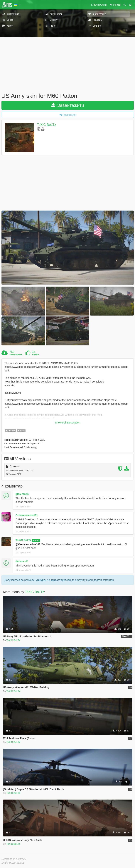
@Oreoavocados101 (28, 544)
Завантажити (68, 105)
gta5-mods (22, 494)
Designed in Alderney (14, 859)
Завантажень (16, 354)
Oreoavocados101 (27, 515)
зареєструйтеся (61, 580)
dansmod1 (22, 561)
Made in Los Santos (13, 863)
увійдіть (41, 580)
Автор (36, 540)
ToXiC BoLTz (47, 125)
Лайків (36, 354)
